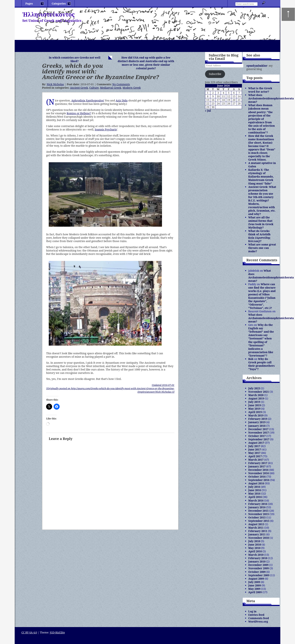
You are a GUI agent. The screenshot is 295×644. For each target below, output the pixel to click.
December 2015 (259, 511)
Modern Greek (132, 88)
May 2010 (254, 548)
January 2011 (257, 534)
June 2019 (255, 405)
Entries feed (256, 615)
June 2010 (255, 545)
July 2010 (254, 541)
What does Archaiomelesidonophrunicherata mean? (271, 98)
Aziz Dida (122, 100)
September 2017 (259, 439)
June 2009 (255, 585)
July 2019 (254, 402)
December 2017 (259, 429)
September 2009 (259, 575)
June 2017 (255, 449)
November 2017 (259, 433)
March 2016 (256, 500)
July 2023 (254, 388)
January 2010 (257, 561)
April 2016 (255, 497)
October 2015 (257, 517)
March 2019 (256, 415)
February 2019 (258, 419)
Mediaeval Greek (111, 88)
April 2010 (255, 551)
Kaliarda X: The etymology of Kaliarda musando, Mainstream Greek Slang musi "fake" (261, 176)
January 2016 (257, 507)
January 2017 (257, 466)
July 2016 (254, 487)
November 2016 (259, 473)
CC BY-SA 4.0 (29, 632)
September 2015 (259, 521)
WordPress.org (258, 622)
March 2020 (256, 395)
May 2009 (254, 589)
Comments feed (259, 618)
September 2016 (259, 480)
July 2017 (254, 446)
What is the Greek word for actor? (260, 90)
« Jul (208, 111)
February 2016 (258, 504)
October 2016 (257, 477)
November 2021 (259, 392)
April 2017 (255, 456)
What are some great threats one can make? (262, 248)
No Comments (121, 84)
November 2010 (259, 538)
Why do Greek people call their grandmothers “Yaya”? (262, 364)
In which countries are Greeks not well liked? (75, 59)
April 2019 (255, 412)
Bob (251, 359)
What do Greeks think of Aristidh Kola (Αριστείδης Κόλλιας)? (259, 236)
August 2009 (256, 579)
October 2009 (257, 572)
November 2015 (259, 514)
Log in (252, 611)
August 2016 (256, 483)
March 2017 (256, 460)
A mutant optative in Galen (262, 165)
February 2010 (258, 558)
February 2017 (258, 463)
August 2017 (256, 443)
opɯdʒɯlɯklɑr (257, 66)
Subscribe (215, 74)
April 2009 (255, 592)
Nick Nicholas (55, 84)
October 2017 (257, 436)
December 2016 (259, 470)
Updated (163, 385)
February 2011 (258, 531)
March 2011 (256, 528)
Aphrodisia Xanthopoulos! (88, 100)
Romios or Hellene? (79, 113)
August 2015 (256, 524)
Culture (94, 88)
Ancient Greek (79, 88)
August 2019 (256, 398)
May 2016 (254, 493)
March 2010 (256, 555)
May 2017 (254, 453)
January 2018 (257, 426)
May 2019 (254, 409)
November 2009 (259, 568)
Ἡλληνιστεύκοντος (48, 14)
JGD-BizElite (57, 632)
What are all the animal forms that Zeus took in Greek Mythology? (261, 222)
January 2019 (257, 422)
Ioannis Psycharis (106, 129)
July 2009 (254, 582)
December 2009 (259, 565)
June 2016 (255, 490)
